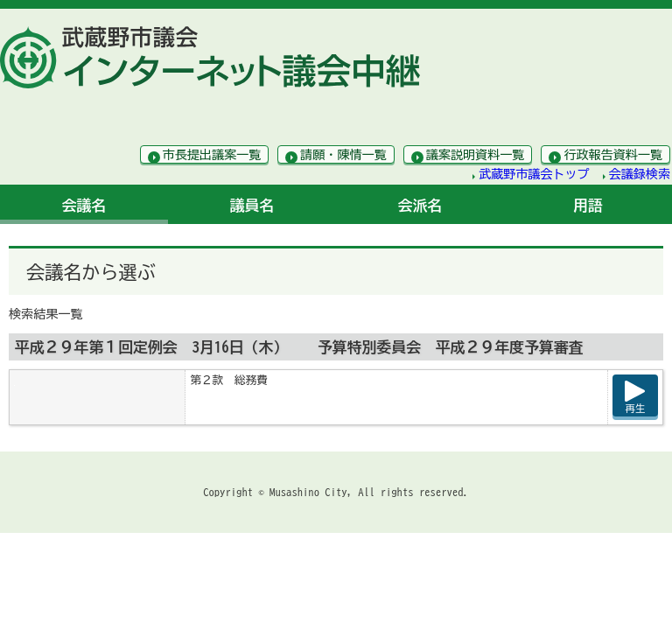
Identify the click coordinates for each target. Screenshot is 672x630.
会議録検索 (640, 174)
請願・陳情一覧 (343, 155)
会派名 (420, 205)
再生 (636, 408)
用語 (588, 205)
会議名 (84, 205)
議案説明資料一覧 (476, 155)
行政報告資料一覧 (613, 155)
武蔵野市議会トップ (534, 174)
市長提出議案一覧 (212, 155)
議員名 (252, 205)
